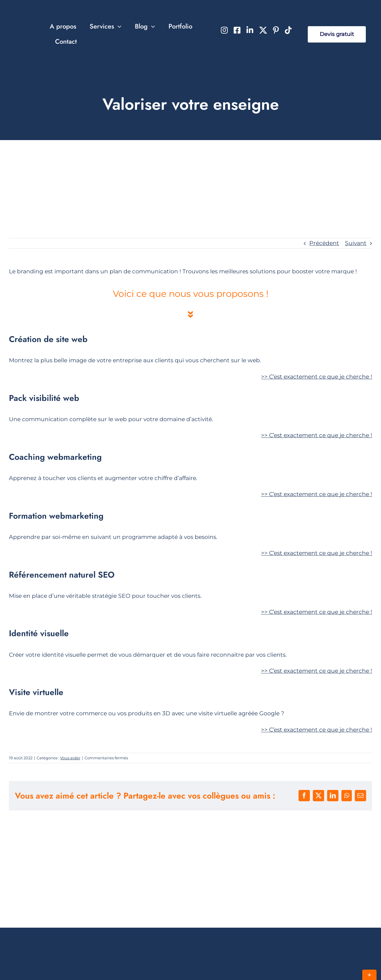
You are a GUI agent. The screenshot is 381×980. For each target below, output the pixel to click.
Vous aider (70, 758)
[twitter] (263, 30)
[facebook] (237, 30)
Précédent (324, 243)
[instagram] (224, 30)
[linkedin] (250, 30)
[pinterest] (276, 30)
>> (317, 377)
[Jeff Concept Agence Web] (31, 21)
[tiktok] (288, 30)
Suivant (356, 243)
